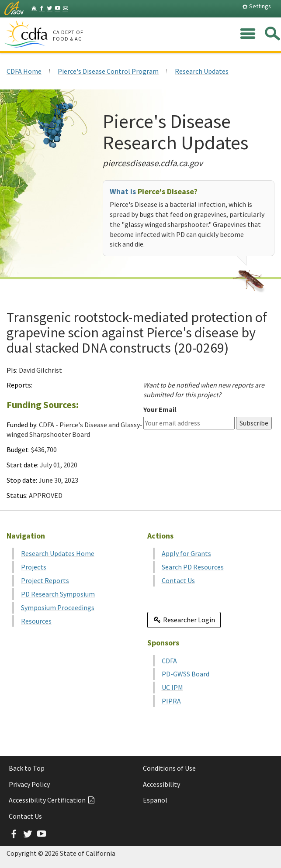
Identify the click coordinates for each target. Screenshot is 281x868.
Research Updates (202, 71)
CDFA (169, 661)
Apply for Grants (186, 553)
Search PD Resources (193, 567)
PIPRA (171, 701)
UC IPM (172, 687)
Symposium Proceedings (58, 607)
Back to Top (27, 768)
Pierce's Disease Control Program (108, 71)
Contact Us (178, 580)
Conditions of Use (169, 768)
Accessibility (161, 784)
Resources (36, 621)
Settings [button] (257, 6)
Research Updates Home (58, 553)
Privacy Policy (29, 784)
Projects (34, 567)
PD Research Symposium (58, 594)
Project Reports (45, 580)
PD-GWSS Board (186, 674)
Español (155, 800)
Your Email (160, 409)
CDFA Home (24, 71)
